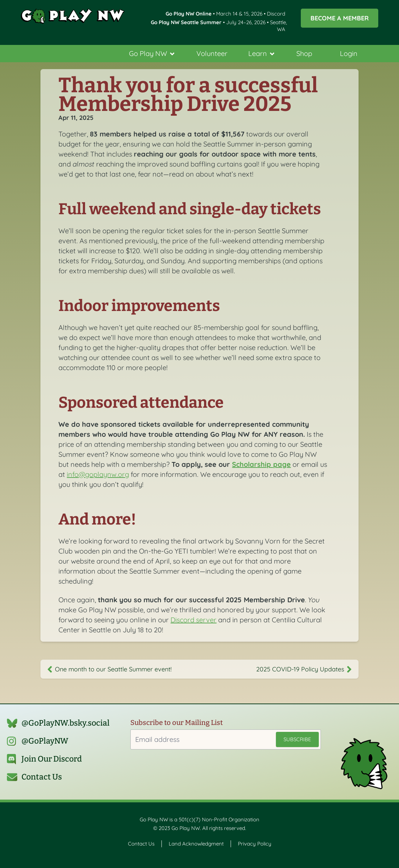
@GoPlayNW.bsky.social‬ (66, 723)
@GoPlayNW (45, 741)
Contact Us (42, 777)
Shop (304, 53)
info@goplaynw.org (98, 474)
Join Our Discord (52, 759)
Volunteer (212, 53)
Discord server (193, 620)
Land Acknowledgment (196, 844)
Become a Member (340, 18)
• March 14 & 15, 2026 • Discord (225, 14)
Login (349, 53)
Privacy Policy (255, 844)
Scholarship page (261, 464)
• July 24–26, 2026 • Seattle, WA (219, 26)
